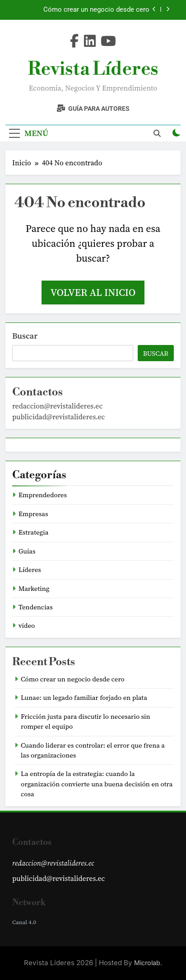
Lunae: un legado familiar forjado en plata (84, 698)
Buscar (25, 336)
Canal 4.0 (24, 922)
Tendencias (36, 607)
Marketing (34, 589)
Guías (27, 551)
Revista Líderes (93, 69)
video (27, 626)
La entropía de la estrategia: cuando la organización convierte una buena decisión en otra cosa (97, 784)
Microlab (147, 963)
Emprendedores (43, 495)
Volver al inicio (93, 292)
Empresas (33, 514)
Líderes (30, 570)
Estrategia (33, 532)
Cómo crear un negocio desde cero (96, 10)
